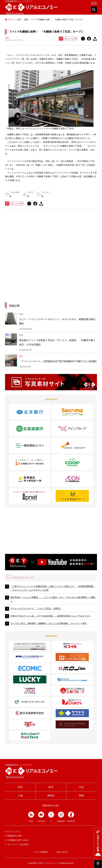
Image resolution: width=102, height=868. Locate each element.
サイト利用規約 (41, 852)
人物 (20, 796)
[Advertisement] (51, 236)
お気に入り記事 (68, 39)
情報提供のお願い (15, 836)
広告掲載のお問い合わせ (18, 840)
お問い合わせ (62, 852)
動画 (82, 796)
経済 (20, 787)
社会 (82, 787)
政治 (51, 787)
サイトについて (14, 831)
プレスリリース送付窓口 (18, 844)
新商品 (51, 796)
